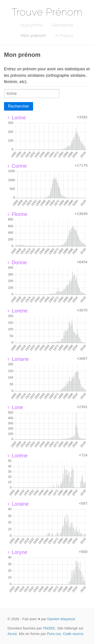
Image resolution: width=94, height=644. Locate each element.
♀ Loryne (17, 552)
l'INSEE (49, 628)
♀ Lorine (16, 118)
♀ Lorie (15, 407)
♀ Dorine (17, 262)
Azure (12, 634)
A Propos (64, 36)
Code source (73, 634)
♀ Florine (17, 214)
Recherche (63, 25)
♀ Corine (17, 166)
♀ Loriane (18, 359)
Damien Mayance (61, 619)
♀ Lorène (17, 456)
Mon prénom (33, 36)
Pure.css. (54, 634)
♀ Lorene (17, 311)
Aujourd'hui (32, 25)
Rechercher (19, 106)
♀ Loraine (18, 504)
